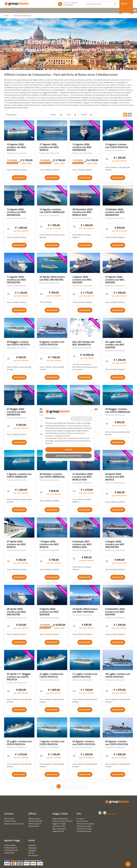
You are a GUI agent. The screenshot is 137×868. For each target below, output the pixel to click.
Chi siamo (80, 819)
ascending (61, 114)
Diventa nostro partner (85, 824)
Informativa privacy (84, 826)
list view (130, 115)
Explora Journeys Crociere (14, 824)
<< (53, 786)
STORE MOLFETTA (11, 850)
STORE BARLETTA (11, 848)
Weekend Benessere (60, 819)
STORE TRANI (9, 853)
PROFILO (124, 4)
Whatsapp (32, 848)
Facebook (32, 845)
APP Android (33, 855)
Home (6, 16)
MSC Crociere (9, 819)
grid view (125, 115)
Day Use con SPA (59, 826)
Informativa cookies (84, 829)
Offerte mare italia (35, 821)
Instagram (32, 850)
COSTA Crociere (10, 821)
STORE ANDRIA (10, 845)
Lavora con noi (82, 821)
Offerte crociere (34, 819)
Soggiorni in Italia (59, 824)
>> (84, 786)
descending (61, 115)
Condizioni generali (84, 831)
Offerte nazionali (35, 824)
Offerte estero (34, 826)
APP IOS (31, 853)
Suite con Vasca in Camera (62, 821)
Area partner (112, 814)
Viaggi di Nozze (58, 831)
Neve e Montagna (59, 829)
